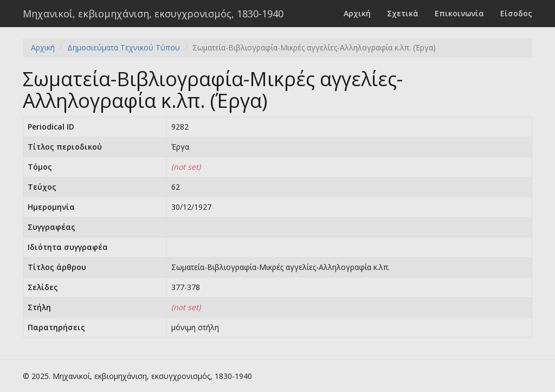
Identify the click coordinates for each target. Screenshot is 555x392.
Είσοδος (516, 13)
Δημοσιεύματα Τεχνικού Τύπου (124, 47)
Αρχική (357, 13)
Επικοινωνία (459, 13)
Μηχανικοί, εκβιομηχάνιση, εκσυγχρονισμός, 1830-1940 (153, 14)
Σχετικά (403, 13)
